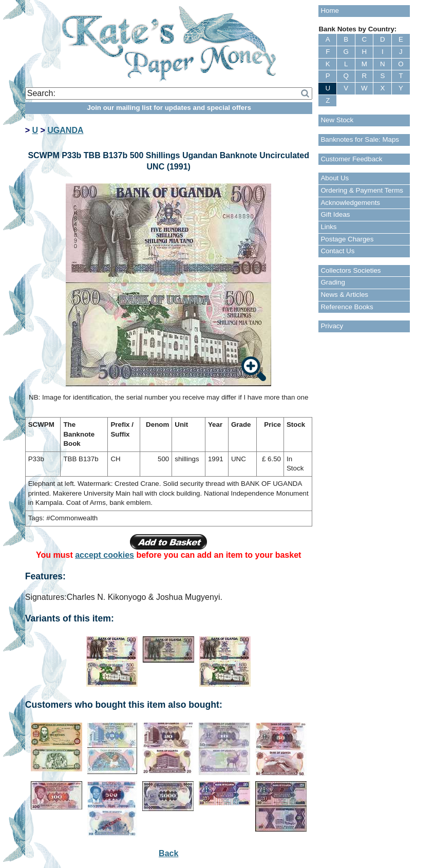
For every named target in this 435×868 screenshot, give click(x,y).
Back (168, 853)
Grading (333, 282)
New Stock (337, 120)
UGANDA (65, 130)
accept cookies (105, 555)
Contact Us (337, 251)
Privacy (332, 326)
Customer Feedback (351, 159)
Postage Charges (347, 239)
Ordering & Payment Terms (362, 190)
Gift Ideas (335, 214)
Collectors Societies (351, 270)
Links (328, 227)
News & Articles (344, 295)
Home (330, 11)
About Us (335, 178)
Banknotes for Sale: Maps (360, 139)
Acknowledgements (350, 203)
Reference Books (347, 307)
